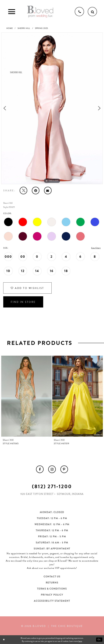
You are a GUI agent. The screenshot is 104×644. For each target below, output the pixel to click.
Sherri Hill (24, 28)
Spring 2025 (42, 28)
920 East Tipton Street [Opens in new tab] (37, 494)
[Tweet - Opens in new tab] (23, 191)
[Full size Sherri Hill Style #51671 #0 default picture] (52, 108)
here (80, 641)
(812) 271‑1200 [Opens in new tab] (52, 486)
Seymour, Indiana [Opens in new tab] (70, 494)
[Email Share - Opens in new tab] (48, 191)
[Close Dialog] (4, 640)
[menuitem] (40, 469)
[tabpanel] (52, 108)
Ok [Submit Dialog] (99, 640)
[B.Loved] (40, 12)
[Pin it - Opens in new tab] (36, 191)
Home (10, 28)
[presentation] (26, 396)
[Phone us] (79, 12)
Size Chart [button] (96, 248)
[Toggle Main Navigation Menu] (12, 12)
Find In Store (23, 302)
